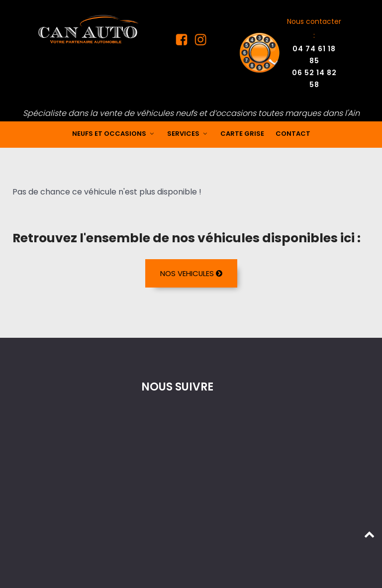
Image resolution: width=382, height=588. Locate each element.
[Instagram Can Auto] (199, 42)
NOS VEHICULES (191, 273)
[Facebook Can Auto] (183, 42)
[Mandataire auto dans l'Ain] (89, 29)
